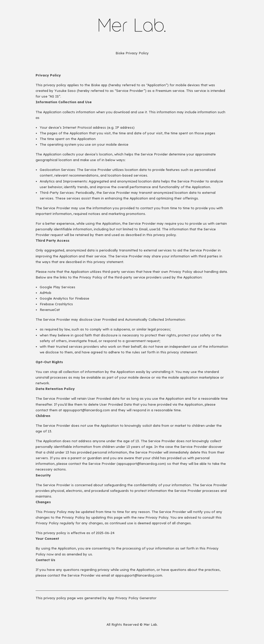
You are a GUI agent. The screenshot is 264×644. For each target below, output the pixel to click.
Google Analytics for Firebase (64, 298)
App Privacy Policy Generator (132, 598)
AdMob (46, 293)
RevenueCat (50, 310)
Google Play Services (57, 287)
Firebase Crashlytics (56, 304)
